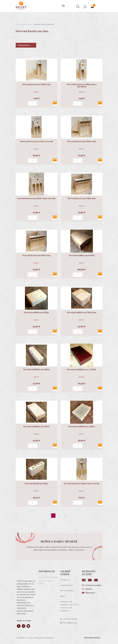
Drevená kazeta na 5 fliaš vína (82, 199)
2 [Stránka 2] (59, 516)
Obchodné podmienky (48, 577)
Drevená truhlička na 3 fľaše (82, 427)
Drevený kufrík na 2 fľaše (36, 484)
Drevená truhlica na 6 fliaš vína (82, 313)
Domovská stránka (24, 24)
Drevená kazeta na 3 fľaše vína (82, 142)
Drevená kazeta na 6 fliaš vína (36, 256)
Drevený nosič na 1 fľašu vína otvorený (82, 484)
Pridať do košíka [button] (55, 104)
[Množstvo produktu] (32, 104)
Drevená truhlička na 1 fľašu (36, 370)
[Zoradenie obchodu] (26, 45)
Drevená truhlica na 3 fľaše (36, 313)
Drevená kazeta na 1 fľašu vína (36, 85)
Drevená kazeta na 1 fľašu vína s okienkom (82, 86)
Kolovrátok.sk (95, 638)
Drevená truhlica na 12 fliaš (82, 256)
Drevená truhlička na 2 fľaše (36, 427)
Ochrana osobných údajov (47, 582)
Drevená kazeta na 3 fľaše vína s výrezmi (36, 199)
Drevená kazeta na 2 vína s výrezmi (36, 142)
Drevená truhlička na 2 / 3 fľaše (82, 370)
